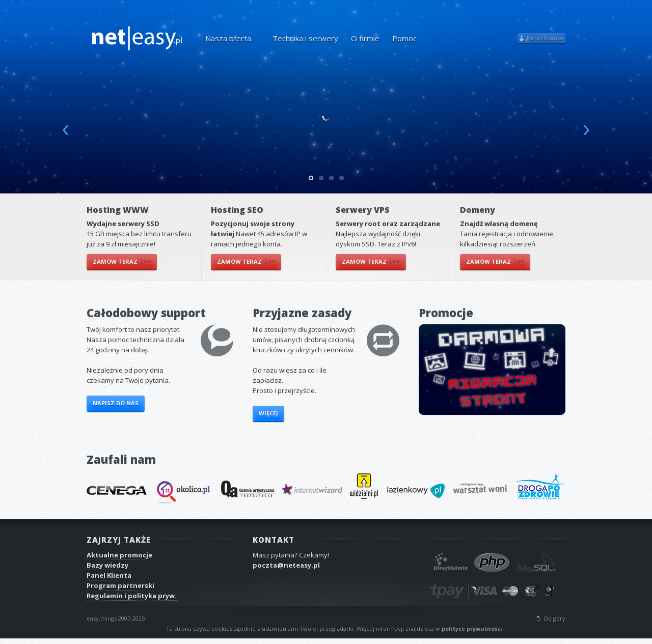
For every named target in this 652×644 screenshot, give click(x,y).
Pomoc (404, 38)
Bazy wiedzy (107, 565)
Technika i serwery (305, 38)
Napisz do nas (116, 403)
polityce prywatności (472, 628)
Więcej (268, 413)
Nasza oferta (229, 38)
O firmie (365, 38)
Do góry (555, 618)
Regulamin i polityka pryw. (132, 596)
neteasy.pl (138, 37)
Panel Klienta (545, 38)
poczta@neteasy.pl (286, 565)
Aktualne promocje (119, 555)
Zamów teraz (122, 261)
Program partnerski (120, 585)
